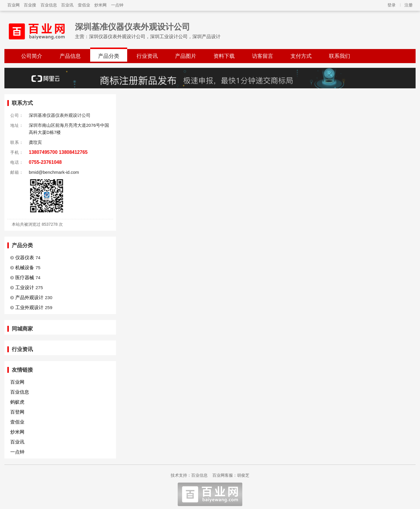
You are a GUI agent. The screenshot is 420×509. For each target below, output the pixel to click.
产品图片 (186, 56)
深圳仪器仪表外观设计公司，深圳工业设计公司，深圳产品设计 (155, 37)
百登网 (17, 412)
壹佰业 (84, 5)
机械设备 (25, 268)
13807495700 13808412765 (58, 152)
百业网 (14, 5)
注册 (409, 5)
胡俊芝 (243, 475)
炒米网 (100, 5)
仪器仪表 (25, 258)
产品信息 (70, 56)
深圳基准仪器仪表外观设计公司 (132, 27)
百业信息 (49, 5)
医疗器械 (25, 278)
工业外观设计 (29, 307)
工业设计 (25, 288)
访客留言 (263, 56)
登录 (392, 5)
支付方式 (301, 56)
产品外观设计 (29, 298)
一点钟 (117, 5)
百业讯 (67, 5)
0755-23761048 (45, 162)
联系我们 (340, 56)
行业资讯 (147, 56)
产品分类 (109, 56)
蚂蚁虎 (17, 402)
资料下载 (224, 56)
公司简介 (32, 56)
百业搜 (30, 5)
